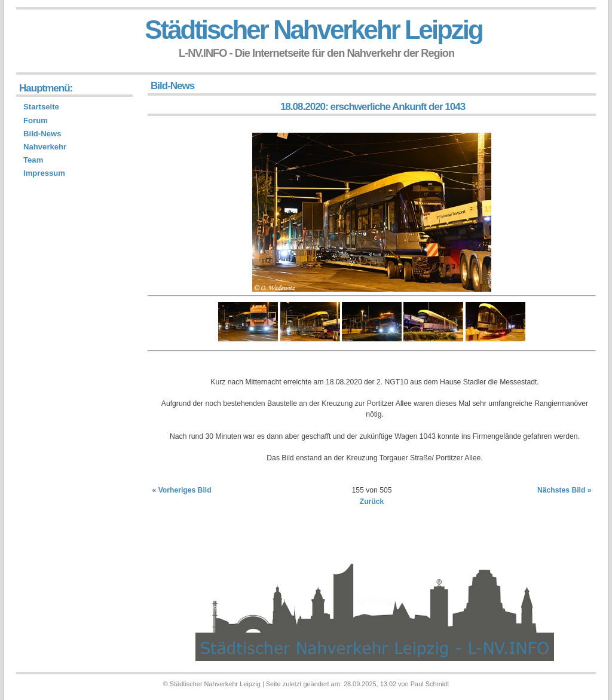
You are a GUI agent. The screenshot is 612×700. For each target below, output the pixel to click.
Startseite (41, 107)
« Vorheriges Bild (182, 490)
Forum (36, 120)
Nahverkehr (45, 147)
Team (33, 160)
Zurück (372, 502)
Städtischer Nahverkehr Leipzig (313, 30)
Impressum (44, 173)
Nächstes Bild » (564, 490)
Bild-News (42, 134)
